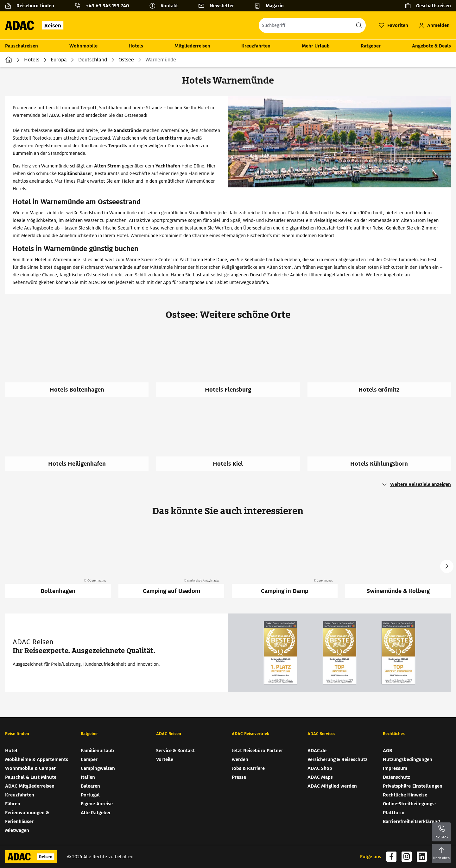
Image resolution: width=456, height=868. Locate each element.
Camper (89, 759)
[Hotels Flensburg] (232, 368)
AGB (387, 751)
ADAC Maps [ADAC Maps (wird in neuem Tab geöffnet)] (320, 777)
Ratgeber (371, 46)
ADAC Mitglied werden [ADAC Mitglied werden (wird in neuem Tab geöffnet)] (332, 786)
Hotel (11, 751)
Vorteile (165, 759)
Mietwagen (17, 830)
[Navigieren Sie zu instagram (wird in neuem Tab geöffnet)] (407, 857)
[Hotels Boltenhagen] (81, 368)
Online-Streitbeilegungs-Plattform (409, 808)
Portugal (90, 795)
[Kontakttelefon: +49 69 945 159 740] (104, 6)
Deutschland (93, 60)
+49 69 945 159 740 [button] (107, 6)
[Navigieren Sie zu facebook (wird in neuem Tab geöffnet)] (391, 857)
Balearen (90, 786)
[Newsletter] (219, 6)
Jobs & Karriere (248, 768)
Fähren (13, 804)
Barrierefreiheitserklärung (411, 821)
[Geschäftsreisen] (428, 6)
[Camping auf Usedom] (171, 563)
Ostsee (126, 60)
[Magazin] (272, 6)
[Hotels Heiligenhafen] (81, 442)
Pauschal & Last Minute (31, 777)
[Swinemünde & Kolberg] (398, 563)
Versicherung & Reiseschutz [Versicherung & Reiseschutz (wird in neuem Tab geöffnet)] (337, 759)
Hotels (136, 46)
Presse (239, 777)
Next (447, 566)
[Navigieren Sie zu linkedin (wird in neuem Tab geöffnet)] (422, 857)
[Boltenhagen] (58, 563)
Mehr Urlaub (316, 46)
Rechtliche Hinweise (405, 795)
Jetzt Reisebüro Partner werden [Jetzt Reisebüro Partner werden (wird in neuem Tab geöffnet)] (257, 755)
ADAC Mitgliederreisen (30, 786)
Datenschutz (396, 777)
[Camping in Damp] (285, 563)
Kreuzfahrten (256, 46)
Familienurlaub (97, 751)
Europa (59, 60)
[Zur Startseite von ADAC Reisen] (36, 25)
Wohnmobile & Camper (30, 768)
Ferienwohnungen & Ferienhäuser (27, 817)
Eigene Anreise (97, 804)
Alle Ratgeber (96, 813)
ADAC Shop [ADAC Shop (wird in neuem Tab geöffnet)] (320, 768)
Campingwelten (98, 768)
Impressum (395, 768)
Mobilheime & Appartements (37, 759)
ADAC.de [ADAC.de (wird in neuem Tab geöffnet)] (317, 751)
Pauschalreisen (22, 46)
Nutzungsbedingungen (408, 759)
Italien (88, 777)
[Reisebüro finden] (32, 6)
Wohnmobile (83, 46)
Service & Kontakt (175, 751)
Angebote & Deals (431, 46)
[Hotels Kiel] (232, 442)
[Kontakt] (166, 6)
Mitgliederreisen (192, 46)
